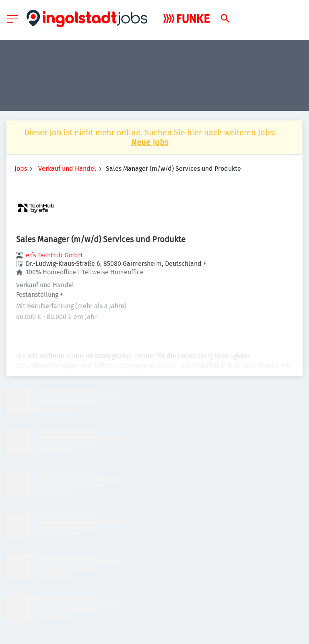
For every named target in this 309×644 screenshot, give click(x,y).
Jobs (21, 169)
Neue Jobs (150, 142)
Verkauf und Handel (67, 169)
